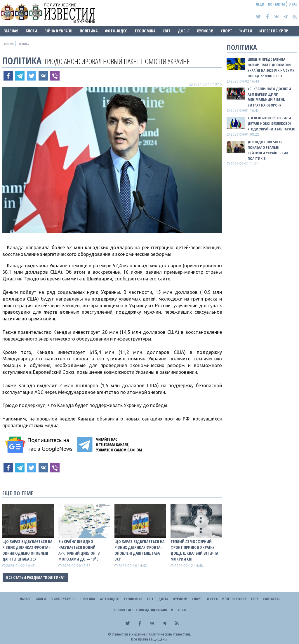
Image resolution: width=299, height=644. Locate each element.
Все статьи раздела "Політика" (35, 577)
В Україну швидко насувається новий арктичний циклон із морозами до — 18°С (79, 550)
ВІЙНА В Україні (58, 31)
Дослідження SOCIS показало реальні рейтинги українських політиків (268, 150)
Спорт (226, 31)
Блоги (31, 31)
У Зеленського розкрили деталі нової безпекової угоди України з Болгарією (271, 123)
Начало (26, 599)
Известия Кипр (274, 31)
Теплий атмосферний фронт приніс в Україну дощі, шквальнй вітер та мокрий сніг (194, 550)
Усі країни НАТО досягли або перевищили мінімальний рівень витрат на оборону (269, 97)
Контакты (276, 4)
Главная (11, 31)
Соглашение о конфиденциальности (143, 610)
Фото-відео (116, 31)
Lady (255, 599)
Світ (167, 31)
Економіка (145, 31)
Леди (260, 4)
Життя (246, 31)
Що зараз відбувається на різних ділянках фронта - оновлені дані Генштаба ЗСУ (139, 550)
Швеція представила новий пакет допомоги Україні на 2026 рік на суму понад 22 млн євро (271, 68)
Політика (89, 31)
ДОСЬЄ (184, 31)
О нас (293, 4)
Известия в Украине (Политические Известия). (151, 634)
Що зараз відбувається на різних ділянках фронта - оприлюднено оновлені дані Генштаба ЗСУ (27, 550)
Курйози (205, 31)
